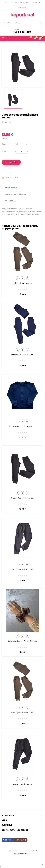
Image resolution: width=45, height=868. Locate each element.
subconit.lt (26, 854)
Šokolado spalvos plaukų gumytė (23, 641)
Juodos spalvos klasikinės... (22, 498)
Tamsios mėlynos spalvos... (22, 355)
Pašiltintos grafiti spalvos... (23, 569)
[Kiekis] (21, 151)
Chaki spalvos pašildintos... (22, 713)
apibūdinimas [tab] (11, 187)
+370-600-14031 (22, 32)
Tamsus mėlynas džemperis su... (23, 426)
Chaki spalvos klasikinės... (22, 283)
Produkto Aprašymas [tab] (15, 194)
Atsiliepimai (11, 201)
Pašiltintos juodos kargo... (23, 784)
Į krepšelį (11, 162)
